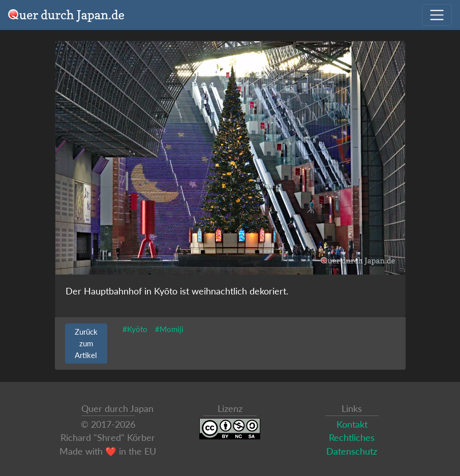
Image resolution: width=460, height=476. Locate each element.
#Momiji (169, 329)
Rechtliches (352, 438)
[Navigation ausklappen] (437, 15)
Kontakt (352, 424)
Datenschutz (352, 451)
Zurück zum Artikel (86, 343)
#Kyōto (135, 329)
